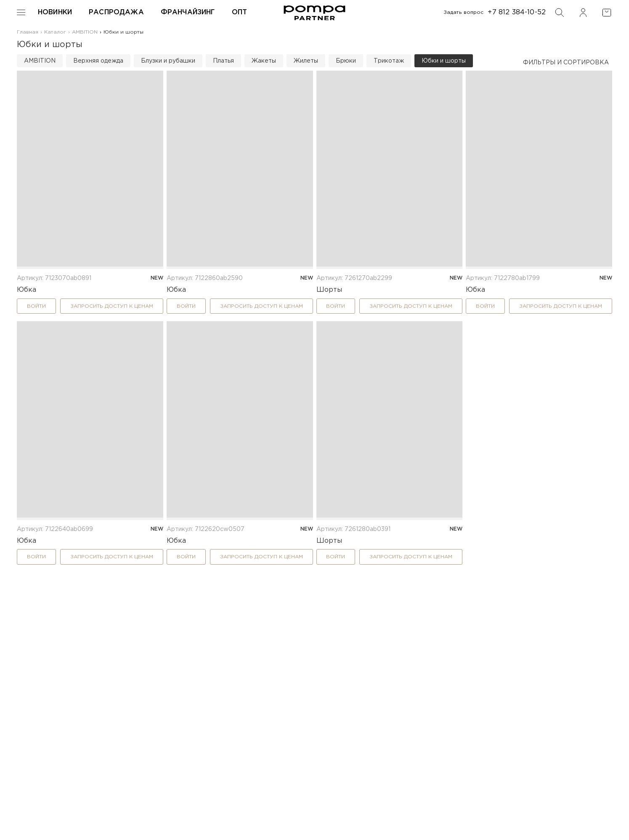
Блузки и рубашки (168, 61)
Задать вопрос (464, 12)
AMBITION (85, 32)
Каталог (55, 32)
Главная (28, 32)
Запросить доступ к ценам (112, 306)
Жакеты (264, 61)
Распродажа (116, 12)
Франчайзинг (188, 12)
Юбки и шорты (444, 61)
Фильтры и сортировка (566, 63)
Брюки (346, 61)
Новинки (55, 12)
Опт (239, 12)
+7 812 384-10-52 (517, 12)
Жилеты (306, 61)
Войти (36, 306)
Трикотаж (389, 61)
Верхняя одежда (98, 61)
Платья (223, 61)
